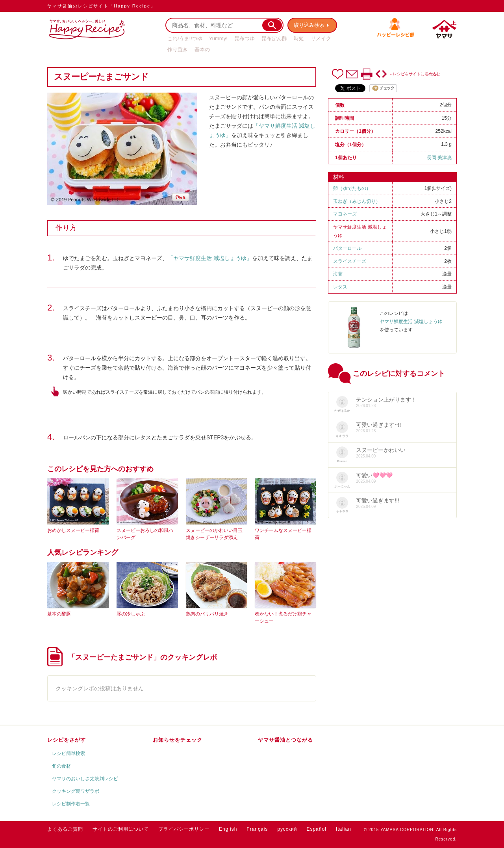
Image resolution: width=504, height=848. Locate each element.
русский (287, 829)
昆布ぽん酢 (274, 38)
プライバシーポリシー (184, 829)
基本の (202, 49)
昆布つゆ (245, 38)
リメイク (321, 38)
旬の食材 (61, 766)
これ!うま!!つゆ (185, 38)
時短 (299, 38)
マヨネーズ (345, 214)
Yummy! (218, 38)
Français (257, 829)
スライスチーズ (350, 261)
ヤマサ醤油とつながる (285, 740)
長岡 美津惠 (439, 158)
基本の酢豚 (59, 614)
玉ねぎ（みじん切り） (357, 201)
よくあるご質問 (65, 829)
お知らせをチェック (178, 740)
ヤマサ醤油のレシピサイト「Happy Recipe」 (101, 6)
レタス (340, 287)
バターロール (347, 248)
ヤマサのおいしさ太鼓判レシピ (85, 779)
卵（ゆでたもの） (352, 188)
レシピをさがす (67, 740)
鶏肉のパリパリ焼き (207, 614)
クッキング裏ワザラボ (76, 791)
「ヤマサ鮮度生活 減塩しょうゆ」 (210, 258)
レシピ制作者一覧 (71, 804)
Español (316, 829)
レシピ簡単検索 (69, 753)
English (228, 829)
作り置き (178, 49)
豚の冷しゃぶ (131, 614)
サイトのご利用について (121, 829)
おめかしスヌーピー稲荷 (73, 530)
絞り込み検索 (309, 25)
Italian (344, 829)
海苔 (338, 274)
